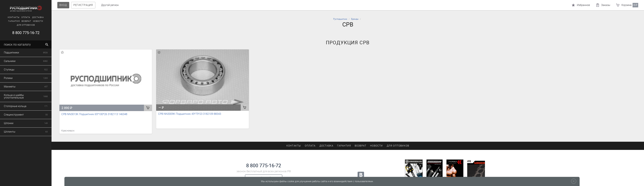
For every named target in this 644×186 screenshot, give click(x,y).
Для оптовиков (22, 25)
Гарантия (10, 21)
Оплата (22, 17)
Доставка (34, 17)
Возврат (22, 21)
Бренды (355, 19)
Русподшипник (340, 19)
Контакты (10, 17)
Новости (34, 21)
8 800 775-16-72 (22, 33)
